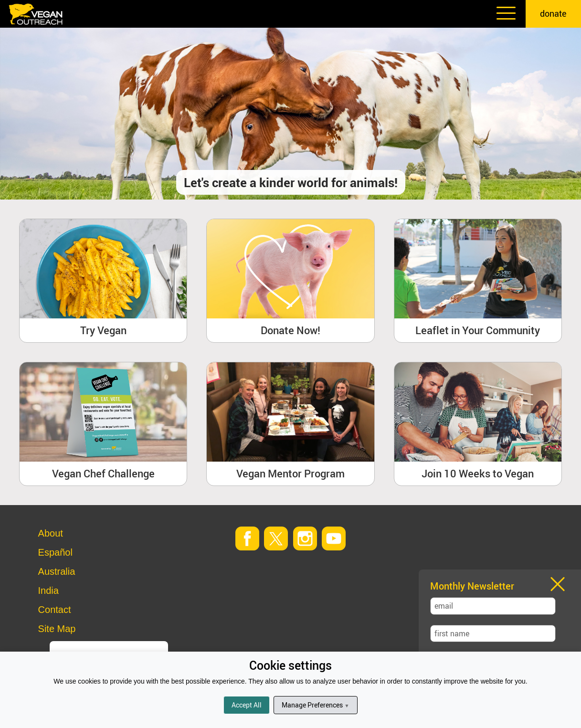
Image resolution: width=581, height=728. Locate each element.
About (51, 533)
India (48, 591)
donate (553, 13)
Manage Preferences (315, 705)
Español (55, 552)
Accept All (247, 705)
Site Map (57, 629)
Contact (55, 610)
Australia (57, 571)
